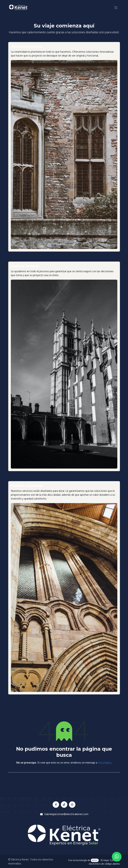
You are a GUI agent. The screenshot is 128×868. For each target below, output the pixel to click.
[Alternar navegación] (116, 8)
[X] (64, 805)
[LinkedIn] (72, 805)
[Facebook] (56, 805)
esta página (104, 763)
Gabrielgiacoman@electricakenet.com (66, 814)
